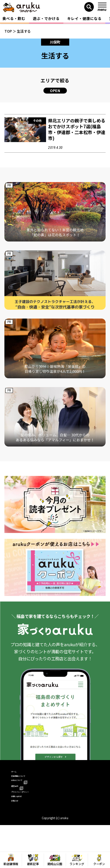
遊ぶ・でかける (46, 18)
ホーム (17, 774)
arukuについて (26, 791)
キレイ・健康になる (84, 18)
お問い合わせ (23, 816)
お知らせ (19, 825)
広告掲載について (26, 782)
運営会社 (21, 799)
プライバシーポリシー (30, 808)
